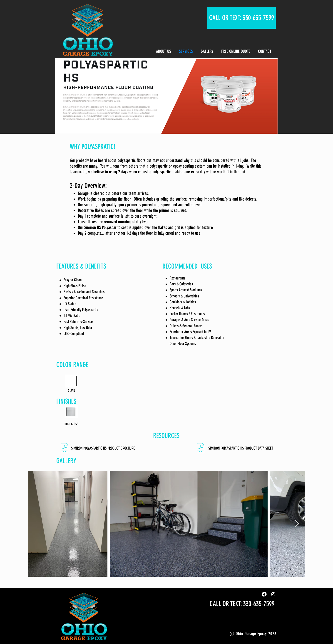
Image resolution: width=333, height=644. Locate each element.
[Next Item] (297, 524)
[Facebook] (264, 594)
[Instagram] (273, 594)
